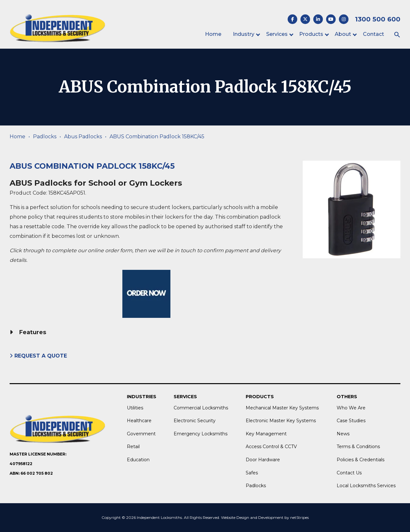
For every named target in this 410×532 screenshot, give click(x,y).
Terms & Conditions (358, 447)
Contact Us (349, 473)
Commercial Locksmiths (201, 408)
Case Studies (351, 421)
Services (277, 34)
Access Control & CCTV (271, 447)
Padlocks (45, 137)
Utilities (135, 408)
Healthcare (139, 421)
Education (138, 460)
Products (311, 34)
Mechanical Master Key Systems (282, 408)
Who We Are (351, 408)
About (343, 34)
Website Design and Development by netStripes (265, 517)
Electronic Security (195, 421)
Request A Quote (39, 356)
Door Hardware (263, 460)
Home (213, 34)
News (343, 434)
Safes (252, 473)
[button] (397, 35)
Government (141, 434)
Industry (244, 34)
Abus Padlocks (83, 137)
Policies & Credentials (361, 460)
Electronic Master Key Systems (281, 421)
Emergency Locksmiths (201, 434)
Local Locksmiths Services (366, 486)
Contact (373, 34)
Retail (133, 447)
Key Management (266, 434)
